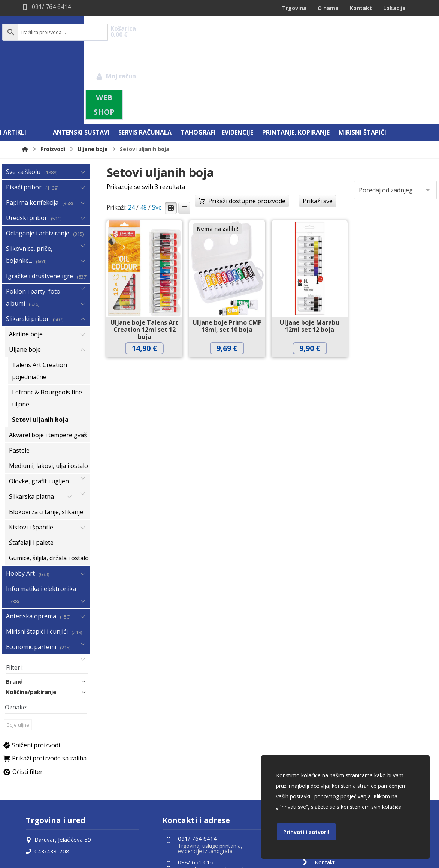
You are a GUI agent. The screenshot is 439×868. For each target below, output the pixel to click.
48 (143, 129)
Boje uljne (18, 647)
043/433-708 (48, 773)
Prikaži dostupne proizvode (247, 122)
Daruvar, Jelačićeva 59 (58, 762)
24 (131, 129)
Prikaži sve (318, 122)
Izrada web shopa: (372, 862)
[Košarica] (399, 32)
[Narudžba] (395, 111)
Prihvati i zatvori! (306, 832)
